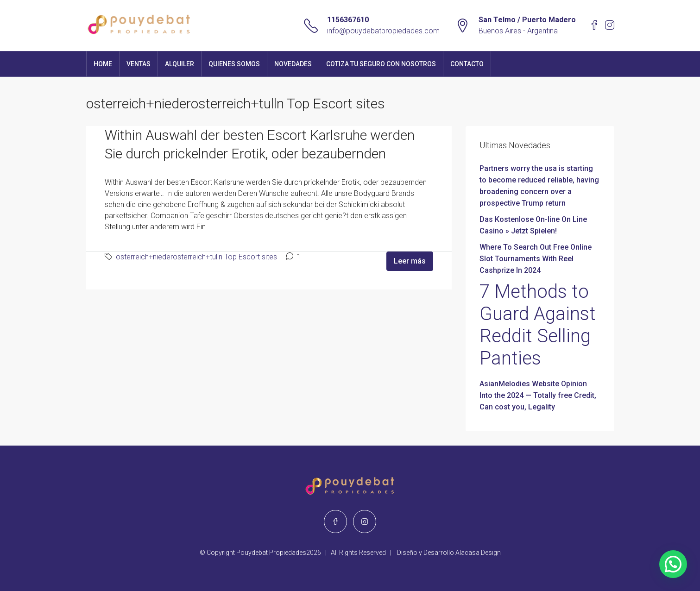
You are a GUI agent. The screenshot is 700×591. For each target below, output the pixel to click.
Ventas (139, 64)
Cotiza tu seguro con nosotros (381, 64)
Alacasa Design (478, 553)
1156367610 (348, 20)
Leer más (410, 261)
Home (103, 64)
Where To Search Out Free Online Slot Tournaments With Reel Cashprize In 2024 (536, 259)
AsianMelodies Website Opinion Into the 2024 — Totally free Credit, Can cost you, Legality (538, 395)
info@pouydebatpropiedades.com (383, 31)
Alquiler (180, 64)
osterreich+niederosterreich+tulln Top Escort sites (196, 257)
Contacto (467, 64)
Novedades (293, 64)
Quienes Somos (234, 64)
